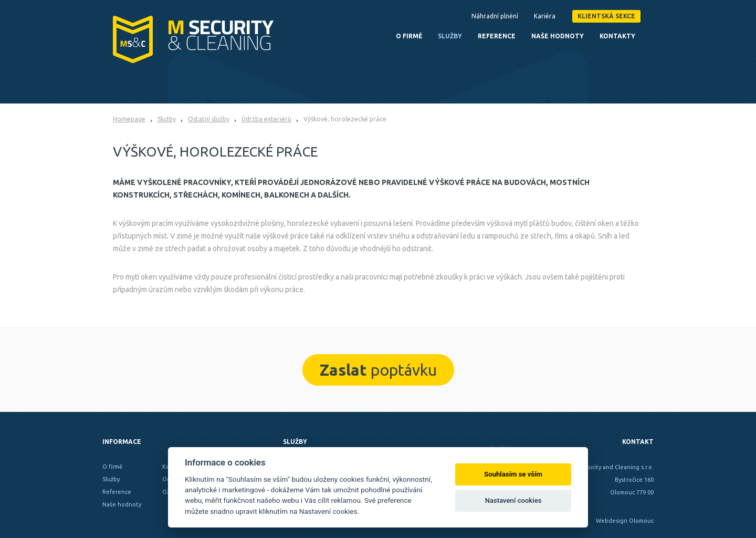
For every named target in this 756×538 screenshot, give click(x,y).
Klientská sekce (606, 16)
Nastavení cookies (513, 500)
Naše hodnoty (558, 36)
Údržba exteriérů (266, 119)
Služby (167, 119)
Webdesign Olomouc (625, 521)
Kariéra (545, 16)
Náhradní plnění (495, 16)
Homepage (129, 119)
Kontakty (617, 36)
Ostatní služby (209, 119)
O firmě (409, 36)
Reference (497, 36)
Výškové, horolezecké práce (345, 119)
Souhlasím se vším (513, 474)
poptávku (378, 370)
